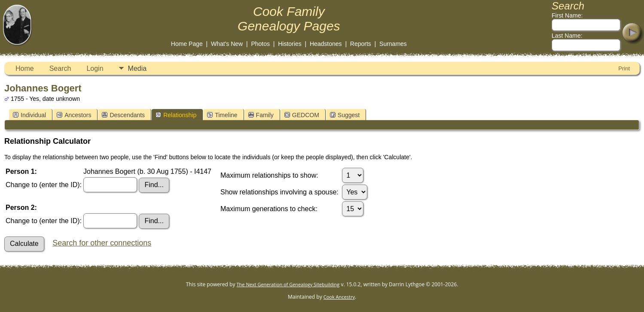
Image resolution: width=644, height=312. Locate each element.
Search (60, 68)
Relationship (176, 115)
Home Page (187, 44)
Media (137, 68)
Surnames (393, 44)
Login (95, 68)
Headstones (326, 44)
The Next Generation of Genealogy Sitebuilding (288, 284)
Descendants (123, 115)
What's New (227, 44)
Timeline (222, 115)
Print (624, 68)
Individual (29, 115)
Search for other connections (102, 243)
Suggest (345, 115)
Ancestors (74, 115)
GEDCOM (302, 115)
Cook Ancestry (339, 297)
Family (261, 115)
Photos (260, 44)
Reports (361, 44)
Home (25, 68)
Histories (290, 44)
